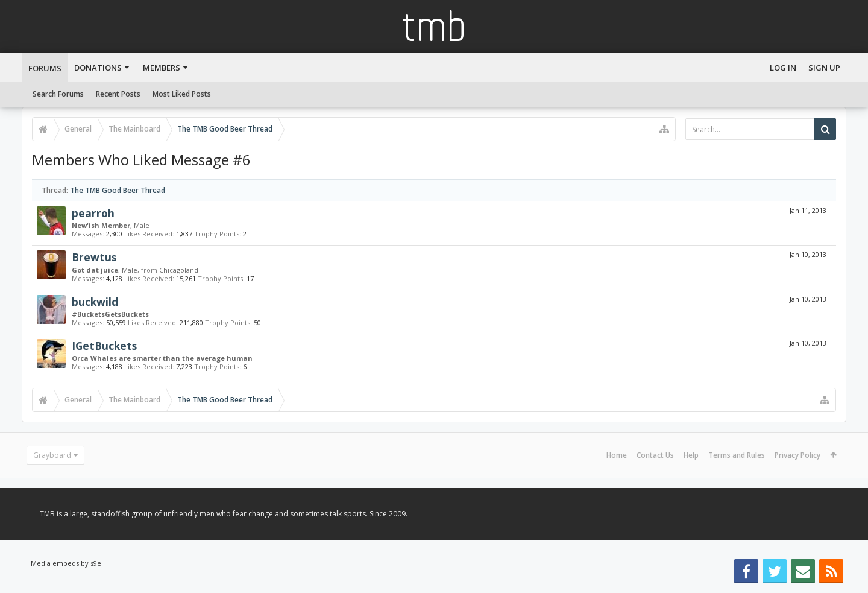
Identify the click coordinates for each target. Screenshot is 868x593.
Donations (98, 68)
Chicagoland (179, 270)
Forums (45, 68)
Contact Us (655, 455)
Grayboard (52, 455)
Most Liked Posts (182, 94)
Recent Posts (118, 94)
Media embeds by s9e (66, 563)
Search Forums (58, 94)
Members (162, 68)
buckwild (95, 302)
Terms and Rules (737, 455)
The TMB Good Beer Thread (118, 190)
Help (691, 455)
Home (617, 455)
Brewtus (94, 257)
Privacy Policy (797, 455)
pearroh (93, 213)
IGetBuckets (104, 346)
